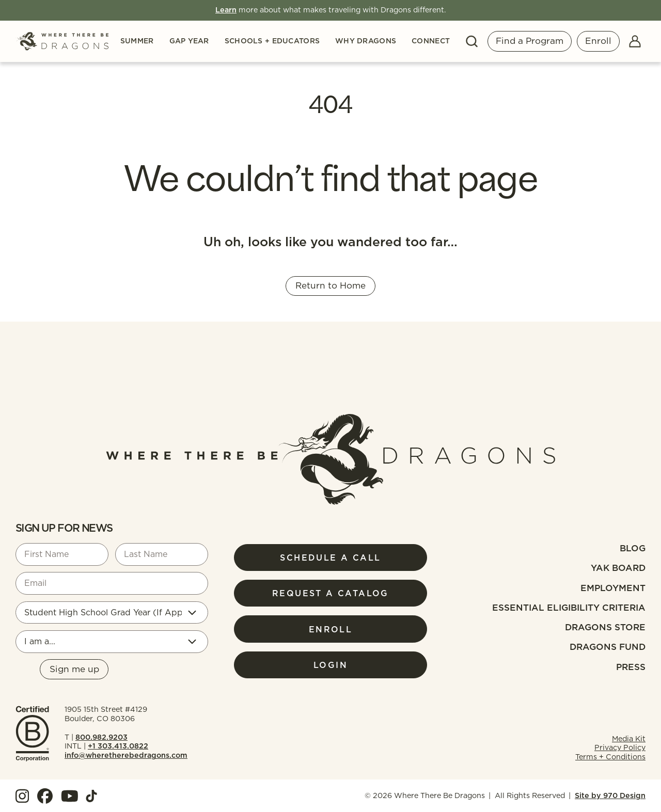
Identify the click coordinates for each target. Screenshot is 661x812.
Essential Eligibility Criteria (569, 608)
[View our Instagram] (22, 796)
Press (631, 667)
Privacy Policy (620, 747)
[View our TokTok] (91, 796)
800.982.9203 (101, 737)
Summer (137, 41)
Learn (226, 10)
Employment (613, 588)
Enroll (598, 41)
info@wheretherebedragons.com (126, 755)
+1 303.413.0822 (118, 746)
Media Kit (629, 739)
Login (330, 665)
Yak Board (618, 568)
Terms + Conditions (610, 757)
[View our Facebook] (45, 796)
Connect (431, 41)
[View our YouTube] (70, 796)
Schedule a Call (330, 558)
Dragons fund (608, 647)
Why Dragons (366, 41)
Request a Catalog (330, 593)
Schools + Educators (272, 41)
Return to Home (330, 285)
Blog (633, 548)
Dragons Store (605, 627)
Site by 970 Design (610, 795)
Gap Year (189, 41)
